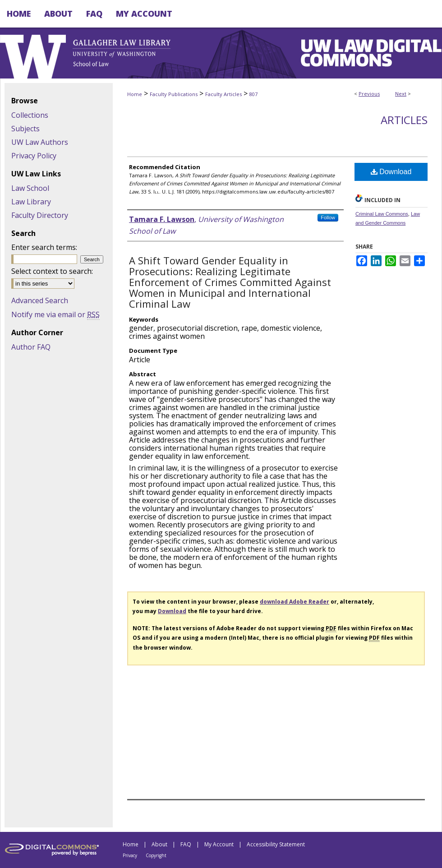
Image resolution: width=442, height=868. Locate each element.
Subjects (25, 129)
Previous (369, 94)
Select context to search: (52, 271)
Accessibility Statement (276, 844)
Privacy (130, 855)
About (159, 844)
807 (253, 94)
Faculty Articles (223, 94)
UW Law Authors (40, 142)
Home (135, 94)
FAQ (186, 844)
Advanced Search (40, 300)
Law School (30, 188)
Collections (30, 115)
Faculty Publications (174, 94)
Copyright (156, 855)
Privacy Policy (34, 156)
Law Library (31, 202)
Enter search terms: (44, 247)
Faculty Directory (40, 215)
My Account (219, 844)
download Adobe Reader (295, 602)
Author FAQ (31, 347)
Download (391, 172)
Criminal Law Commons (382, 214)
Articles (404, 120)
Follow (328, 217)
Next (401, 94)
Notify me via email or (55, 314)
